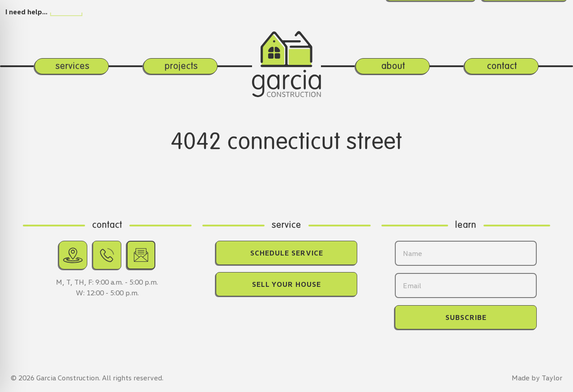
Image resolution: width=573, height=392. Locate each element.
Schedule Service (287, 253)
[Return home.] (286, 51)
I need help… (26, 12)
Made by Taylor (537, 378)
